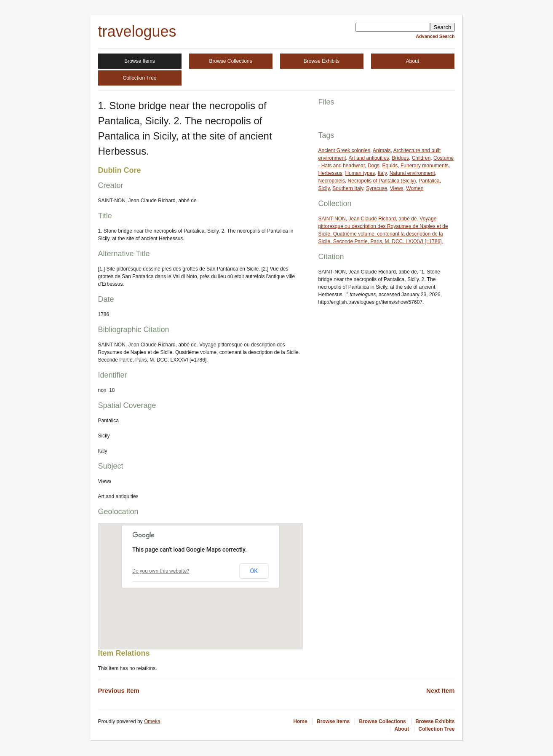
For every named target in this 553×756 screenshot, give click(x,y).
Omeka (152, 721)
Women (415, 188)
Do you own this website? (161, 571)
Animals (382, 150)
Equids (390, 166)
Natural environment (412, 173)
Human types (360, 173)
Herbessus (330, 173)
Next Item (441, 690)
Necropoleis (332, 181)
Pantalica (429, 181)
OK (254, 571)
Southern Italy (348, 188)
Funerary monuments (425, 166)
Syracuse (377, 188)
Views (397, 188)
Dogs (374, 166)
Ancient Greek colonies (344, 150)
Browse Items (140, 61)
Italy (382, 173)
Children (421, 158)
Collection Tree (139, 78)
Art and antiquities (369, 158)
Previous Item (119, 690)
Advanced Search (435, 36)
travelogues (137, 31)
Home (300, 721)
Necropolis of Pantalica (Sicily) (382, 181)
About (413, 61)
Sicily (324, 188)
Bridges (400, 158)
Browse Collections (230, 61)
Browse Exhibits (322, 61)
